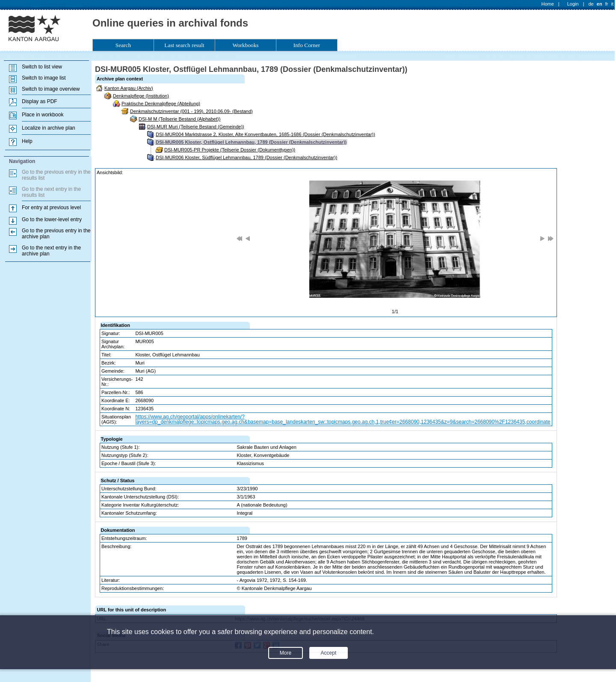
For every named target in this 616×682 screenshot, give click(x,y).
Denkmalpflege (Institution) (141, 96)
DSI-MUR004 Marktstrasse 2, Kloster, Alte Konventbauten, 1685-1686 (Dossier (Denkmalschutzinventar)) (265, 134)
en (600, 4)
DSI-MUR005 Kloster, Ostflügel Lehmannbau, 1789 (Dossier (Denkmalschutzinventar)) (251, 142)
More (286, 653)
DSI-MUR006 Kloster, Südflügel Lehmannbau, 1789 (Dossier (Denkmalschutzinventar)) (246, 157)
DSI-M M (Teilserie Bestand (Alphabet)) (179, 119)
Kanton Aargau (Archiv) (129, 88)
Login (573, 4)
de (591, 4)
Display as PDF (40, 101)
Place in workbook (43, 115)
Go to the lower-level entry (52, 219)
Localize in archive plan (49, 128)
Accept (329, 653)
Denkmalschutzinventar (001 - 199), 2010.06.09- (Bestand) (191, 111)
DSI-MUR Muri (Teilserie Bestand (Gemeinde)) (196, 127)
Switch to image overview (51, 89)
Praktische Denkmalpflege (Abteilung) (161, 104)
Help (27, 141)
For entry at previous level (51, 208)
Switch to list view (42, 67)
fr (607, 4)
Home (548, 4)
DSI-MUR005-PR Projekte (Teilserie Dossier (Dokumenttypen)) (230, 150)
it (613, 4)
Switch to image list (44, 78)
